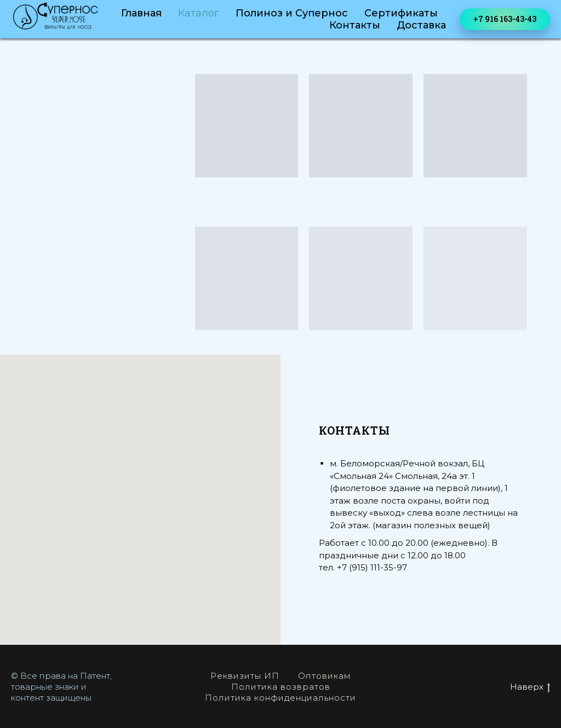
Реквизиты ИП (245, 676)
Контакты (355, 25)
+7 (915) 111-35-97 (372, 567)
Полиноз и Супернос (292, 13)
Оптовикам (325, 676)
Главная (141, 13)
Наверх (530, 687)
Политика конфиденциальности (280, 698)
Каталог (199, 13)
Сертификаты (401, 13)
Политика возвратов (281, 687)
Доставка (421, 25)
